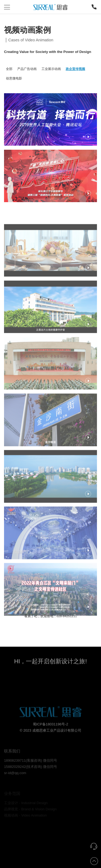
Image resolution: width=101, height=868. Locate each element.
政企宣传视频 (75, 69)
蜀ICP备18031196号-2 (50, 732)
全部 (9, 69)
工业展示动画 (51, 69)
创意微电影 (14, 78)
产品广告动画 (27, 69)
